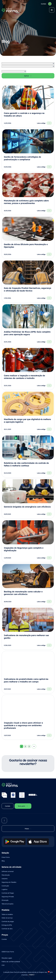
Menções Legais (7, 958)
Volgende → (34, 746)
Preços (5, 935)
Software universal (8, 871)
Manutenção (6, 875)
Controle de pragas (8, 921)
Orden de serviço (7, 918)
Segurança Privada (8, 897)
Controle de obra (7, 929)
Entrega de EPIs (7, 925)
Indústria (5, 879)
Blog (3, 861)
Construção (5, 886)
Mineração (5, 900)
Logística (4, 889)
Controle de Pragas (8, 893)
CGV (3, 965)
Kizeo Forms (6, 857)
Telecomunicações (7, 904)
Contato (4, 939)
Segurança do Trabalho (9, 882)
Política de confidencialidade (11, 962)
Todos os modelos (7, 914)
